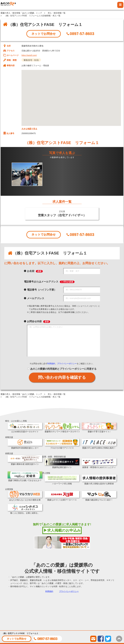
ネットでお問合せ (44, 34)
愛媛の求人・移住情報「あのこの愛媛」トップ (21, 13)
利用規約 (51, 364)
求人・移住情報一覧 (57, 13)
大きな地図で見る (29, 129)
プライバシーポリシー (67, 364)
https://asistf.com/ (29, 55)
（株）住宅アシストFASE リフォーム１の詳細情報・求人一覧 (32, 16)
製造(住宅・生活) (31, 60)
